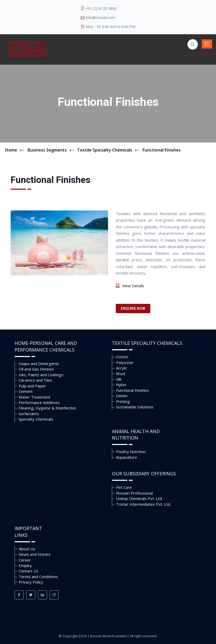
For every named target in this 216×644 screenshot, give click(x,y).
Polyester (125, 362)
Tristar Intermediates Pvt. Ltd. (143, 504)
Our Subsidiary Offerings (144, 474)
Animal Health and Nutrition (136, 435)
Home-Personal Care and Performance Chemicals (46, 346)
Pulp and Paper (32, 386)
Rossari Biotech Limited (108, 636)
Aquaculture (127, 457)
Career (25, 560)
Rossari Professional (134, 493)
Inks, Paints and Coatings (41, 375)
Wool (121, 374)
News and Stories (35, 554)
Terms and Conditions (38, 577)
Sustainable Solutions (135, 407)
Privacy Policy (31, 582)
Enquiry (25, 565)
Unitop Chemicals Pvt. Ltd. (139, 498)
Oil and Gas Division (36, 369)
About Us (27, 549)
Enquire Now (133, 309)
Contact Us (29, 571)
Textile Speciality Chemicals (147, 343)
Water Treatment (35, 397)
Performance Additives (39, 402)
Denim (122, 396)
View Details (133, 286)
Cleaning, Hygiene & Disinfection (48, 408)
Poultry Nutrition (131, 451)
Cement (26, 391)
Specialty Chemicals (36, 419)
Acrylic (122, 368)
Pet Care (124, 487)
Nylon (121, 385)
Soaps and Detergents (39, 364)
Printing (123, 401)
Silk (119, 379)
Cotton (122, 357)
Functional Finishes (133, 390)
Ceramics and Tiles (35, 380)
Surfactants (29, 414)
